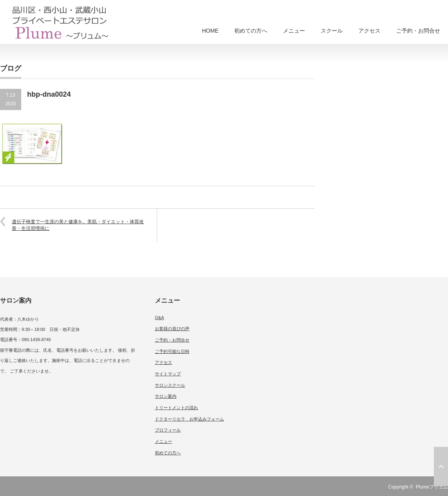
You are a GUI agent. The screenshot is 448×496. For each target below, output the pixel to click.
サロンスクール (170, 385)
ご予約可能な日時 (172, 351)
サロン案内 (166, 396)
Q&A (159, 318)
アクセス (369, 31)
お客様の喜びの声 (172, 329)
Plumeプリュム (432, 487)
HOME (210, 31)
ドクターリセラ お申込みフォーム (189, 419)
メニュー (294, 31)
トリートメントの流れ (176, 408)
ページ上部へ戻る (441, 467)
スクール (332, 31)
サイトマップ (168, 374)
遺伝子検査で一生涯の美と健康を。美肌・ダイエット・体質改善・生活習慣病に (78, 225)
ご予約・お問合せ (418, 31)
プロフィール (168, 430)
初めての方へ (251, 31)
